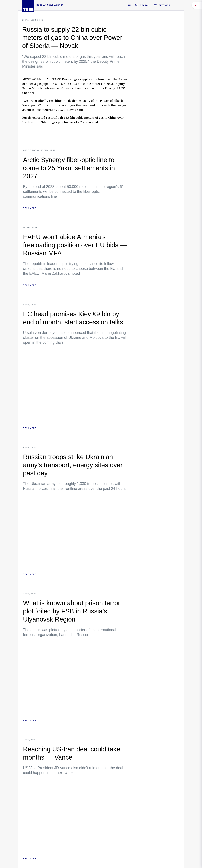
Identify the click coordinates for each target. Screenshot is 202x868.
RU (129, 5)
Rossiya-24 (113, 88)
